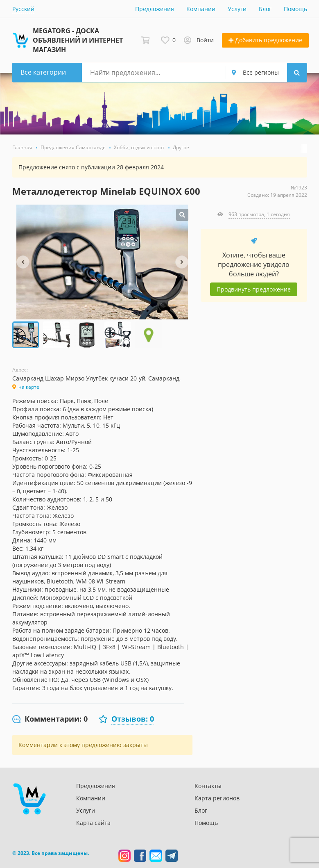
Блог (265, 9)
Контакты (208, 786)
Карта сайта (93, 823)
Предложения (155, 9)
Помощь (295, 9)
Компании (201, 9)
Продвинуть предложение (254, 289)
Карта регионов (217, 798)
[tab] (50, 719)
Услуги (237, 9)
